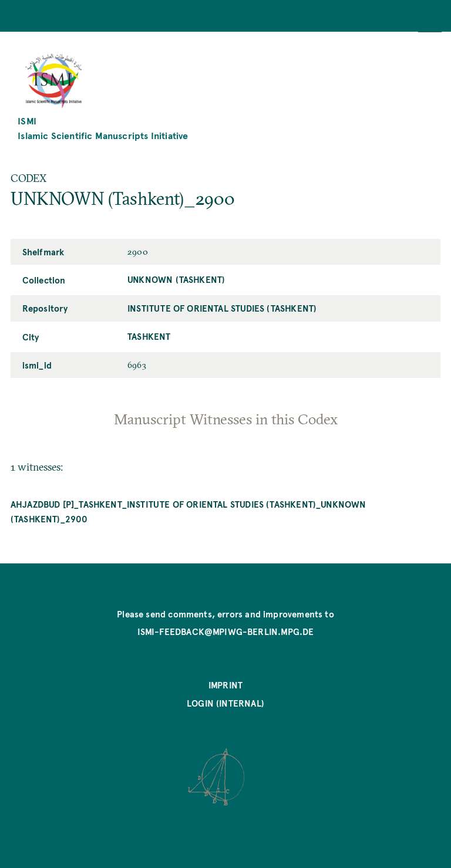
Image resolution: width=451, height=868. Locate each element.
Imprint (225, 685)
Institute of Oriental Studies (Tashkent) (222, 308)
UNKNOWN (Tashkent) (176, 279)
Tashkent (149, 336)
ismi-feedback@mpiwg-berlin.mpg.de (226, 631)
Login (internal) (225, 703)
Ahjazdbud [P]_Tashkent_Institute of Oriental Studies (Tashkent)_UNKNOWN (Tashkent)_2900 (189, 511)
